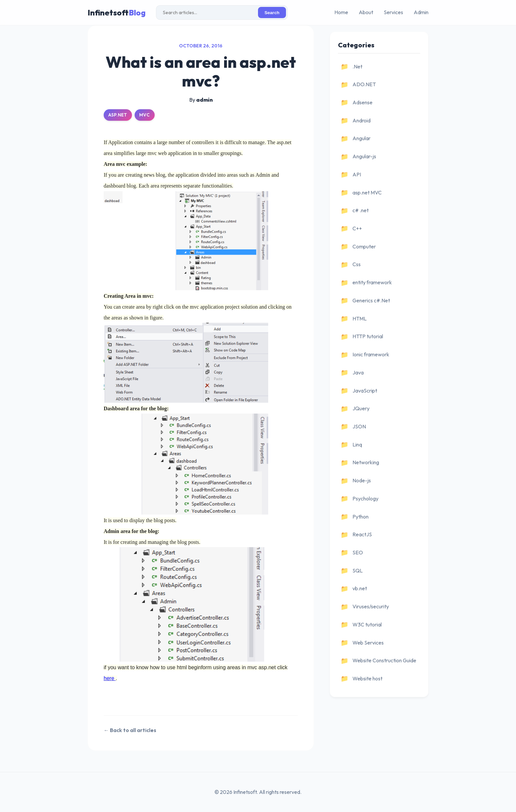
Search (272, 13)
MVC (144, 115)
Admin (421, 12)
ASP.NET (118, 115)
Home (341, 12)
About (366, 12)
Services (393, 12)
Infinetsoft (116, 13)
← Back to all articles (130, 730)
